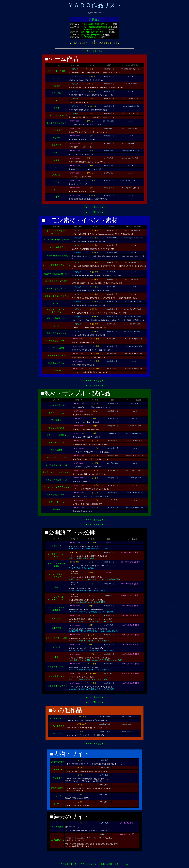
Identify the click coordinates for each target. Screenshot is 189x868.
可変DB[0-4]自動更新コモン (56, 274)
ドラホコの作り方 (56, 647)
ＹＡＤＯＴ (57, 778)
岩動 (56, 587)
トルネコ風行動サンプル (56, 480)
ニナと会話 (56, 93)
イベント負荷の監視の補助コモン (96, 24)
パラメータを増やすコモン (56, 289)
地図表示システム (56, 363)
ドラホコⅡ (56, 370)
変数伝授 (56, 509)
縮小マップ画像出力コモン (56, 296)
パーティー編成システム (56, 355)
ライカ (56, 100)
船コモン (56, 303)
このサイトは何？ (89, 864)
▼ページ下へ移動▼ (94, 212)
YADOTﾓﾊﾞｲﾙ (57, 840)
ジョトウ (56, 167)
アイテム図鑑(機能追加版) (56, 256)
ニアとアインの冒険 (56, 71)
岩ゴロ (56, 190)
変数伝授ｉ (56, 420)
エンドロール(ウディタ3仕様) (56, 240)
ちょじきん (56, 618)
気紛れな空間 (57, 788)
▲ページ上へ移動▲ (94, 207)
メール (125, 864)
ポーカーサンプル (56, 443)
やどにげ (56, 78)
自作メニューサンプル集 (56, 638)
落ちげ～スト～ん (56, 413)
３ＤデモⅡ (56, 628)
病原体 (56, 108)
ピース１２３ (56, 130)
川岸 (56, 657)
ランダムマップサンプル (56, 465)
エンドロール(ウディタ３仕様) (95, 29)
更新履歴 (94, 20)
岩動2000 (56, 138)
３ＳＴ (56, 182)
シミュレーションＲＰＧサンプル (56, 487)
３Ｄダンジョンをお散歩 (56, 115)
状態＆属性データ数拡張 (92, 35)
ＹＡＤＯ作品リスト (95, 5)
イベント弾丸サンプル (56, 457)
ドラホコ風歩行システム (56, 686)
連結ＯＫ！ (56, 145)
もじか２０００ (57, 726)
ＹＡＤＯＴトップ (69, 864)
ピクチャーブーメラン (56, 502)
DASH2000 (56, 153)
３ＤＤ (56, 160)
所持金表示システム (56, 667)
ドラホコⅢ (56, 546)
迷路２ (56, 197)
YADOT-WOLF (57, 762)
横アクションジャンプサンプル (56, 472)
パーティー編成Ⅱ (56, 348)
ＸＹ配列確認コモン (90, 37)
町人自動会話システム (56, 495)
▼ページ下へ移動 (94, 51)
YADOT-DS (57, 769)
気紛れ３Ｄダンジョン (56, 333)
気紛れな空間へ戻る (109, 864)
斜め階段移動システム (56, 341)
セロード (57, 804)
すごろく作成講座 (56, 428)
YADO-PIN (56, 175)
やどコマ (57, 733)
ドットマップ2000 (57, 718)
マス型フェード (56, 326)
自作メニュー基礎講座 (56, 435)
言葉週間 (56, 86)
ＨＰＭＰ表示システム (56, 676)
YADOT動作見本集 (56, 405)
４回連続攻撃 (56, 450)
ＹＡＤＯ (57, 796)
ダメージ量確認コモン (56, 318)
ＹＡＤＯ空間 (57, 827)
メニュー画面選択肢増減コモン (56, 265)
